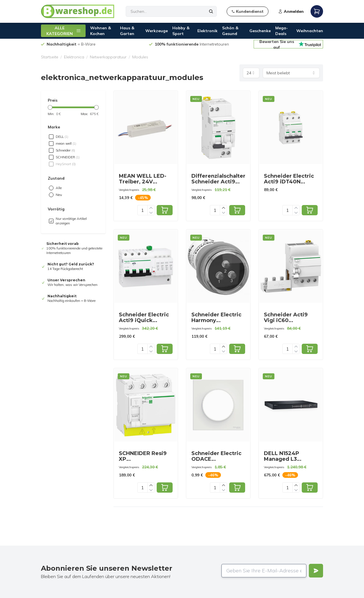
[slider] (50, 107)
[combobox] (251, 73)
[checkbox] (51, 137)
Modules (140, 57)
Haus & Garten (127, 31)
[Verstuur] (316, 571)
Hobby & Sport (181, 31)
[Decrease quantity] (151, 213)
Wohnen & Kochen (101, 31)
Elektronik (207, 31)
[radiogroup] (73, 191)
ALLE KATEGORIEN (64, 31)
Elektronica (74, 57)
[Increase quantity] (151, 208)
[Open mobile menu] (317, 11)
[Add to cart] (165, 210)
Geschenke (260, 31)
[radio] (51, 188)
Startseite (50, 57)
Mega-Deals (282, 31)
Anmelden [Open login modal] (291, 11)
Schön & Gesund (230, 31)
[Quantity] (142, 210)
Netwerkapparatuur (108, 57)
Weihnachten (310, 31)
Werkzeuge (157, 31)
